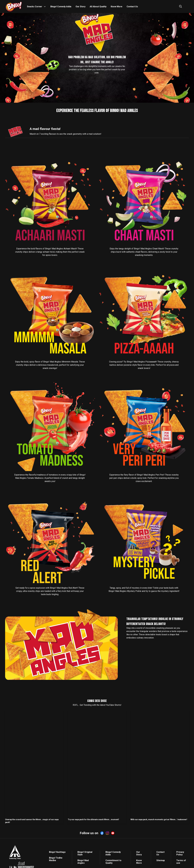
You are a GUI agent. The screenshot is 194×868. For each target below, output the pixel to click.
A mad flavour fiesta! (45, 129)
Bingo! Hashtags (57, 852)
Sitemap (161, 860)
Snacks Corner (35, 7)
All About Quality (98, 7)
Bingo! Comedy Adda (61, 7)
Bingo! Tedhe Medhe (56, 859)
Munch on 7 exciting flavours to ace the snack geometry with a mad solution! (65, 134)
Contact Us (132, 7)
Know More (117, 7)
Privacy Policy (180, 853)
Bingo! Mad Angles (83, 862)
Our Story (80, 7)
